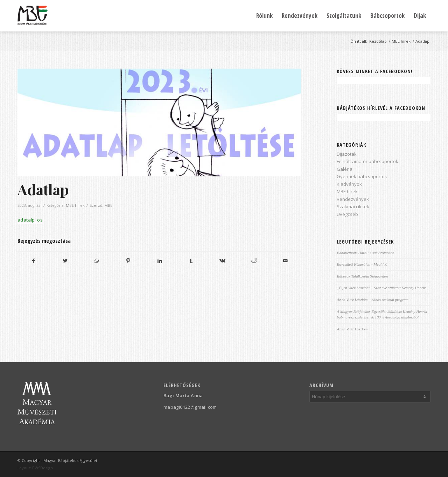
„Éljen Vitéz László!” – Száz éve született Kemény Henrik (381, 288)
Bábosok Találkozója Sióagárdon (362, 276)
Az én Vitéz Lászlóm (352, 329)
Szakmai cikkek (353, 206)
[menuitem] (264, 16)
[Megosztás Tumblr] (191, 261)
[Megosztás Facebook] (34, 261)
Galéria (345, 169)
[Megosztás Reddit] (254, 261)
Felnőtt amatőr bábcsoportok (367, 161)
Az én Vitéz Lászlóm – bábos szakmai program (373, 300)
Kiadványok (349, 184)
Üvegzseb (347, 214)
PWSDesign (43, 468)
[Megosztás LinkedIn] (160, 261)
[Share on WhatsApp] (97, 261)
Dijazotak (347, 154)
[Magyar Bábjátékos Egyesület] (33, 16)
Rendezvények (353, 199)
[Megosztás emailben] (285, 261)
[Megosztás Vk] (223, 261)
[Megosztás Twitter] (65, 261)
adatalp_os (30, 220)
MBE (108, 205)
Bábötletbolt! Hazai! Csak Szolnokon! (366, 253)
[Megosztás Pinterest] (128, 261)
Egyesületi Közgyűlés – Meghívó (362, 264)
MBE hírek (75, 205)
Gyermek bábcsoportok (362, 176)
